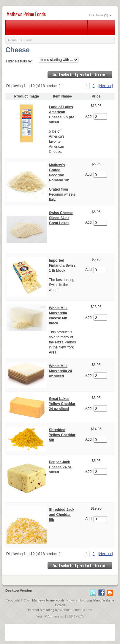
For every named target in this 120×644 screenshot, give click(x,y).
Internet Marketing (41, 610)
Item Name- (63, 96)
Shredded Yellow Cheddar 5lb (62, 435)
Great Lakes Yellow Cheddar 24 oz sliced (62, 404)
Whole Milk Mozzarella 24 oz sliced (60, 371)
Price (96, 96)
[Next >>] (106, 86)
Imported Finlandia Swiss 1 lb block (62, 266)
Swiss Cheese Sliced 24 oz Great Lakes (61, 218)
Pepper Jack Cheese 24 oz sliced (60, 467)
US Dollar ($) (99, 15)
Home (12, 40)
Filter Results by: (19, 61)
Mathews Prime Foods (48, 600)
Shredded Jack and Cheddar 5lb (62, 515)
